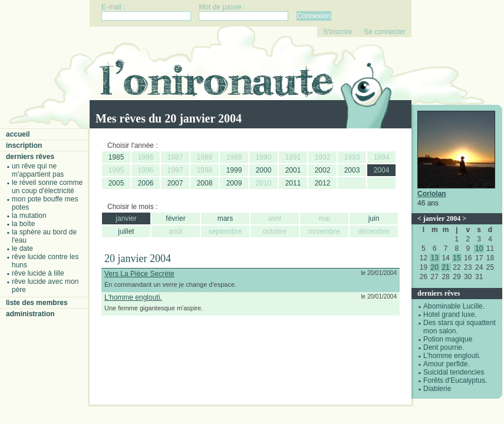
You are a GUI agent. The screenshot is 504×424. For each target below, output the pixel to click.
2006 (146, 183)
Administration (30, 314)
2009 (234, 183)
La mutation (29, 216)
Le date (22, 249)
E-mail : (113, 7)
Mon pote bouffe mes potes (45, 203)
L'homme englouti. (452, 356)
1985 (116, 157)
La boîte (23, 224)
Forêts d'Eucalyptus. (455, 380)
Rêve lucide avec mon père (45, 286)
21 (445, 267)
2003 (352, 170)
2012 (323, 183)
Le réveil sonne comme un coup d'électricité (47, 187)
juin (374, 218)
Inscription (24, 145)
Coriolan (432, 194)
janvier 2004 (442, 218)
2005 (116, 183)
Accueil (18, 134)
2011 (293, 183)
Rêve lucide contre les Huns (45, 261)
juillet (126, 231)
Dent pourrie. (444, 347)
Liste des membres (37, 303)
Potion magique (448, 339)
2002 (323, 170)
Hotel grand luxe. (450, 314)
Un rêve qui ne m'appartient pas (38, 170)
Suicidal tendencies (454, 372)
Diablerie (437, 389)
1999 (234, 170)
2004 (382, 170)
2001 (293, 170)
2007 (175, 183)
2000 (264, 170)
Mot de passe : (222, 7)
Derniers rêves (30, 157)
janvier (126, 218)
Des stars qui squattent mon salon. (459, 327)
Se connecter (385, 32)
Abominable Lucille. (454, 306)
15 (457, 258)
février (175, 218)
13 (435, 258)
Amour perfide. (447, 364)
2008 (205, 183)
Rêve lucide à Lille (38, 273)
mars (225, 218)
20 (435, 267)
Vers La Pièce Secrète (139, 274)
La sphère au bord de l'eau (44, 236)
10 (479, 249)
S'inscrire (337, 32)
